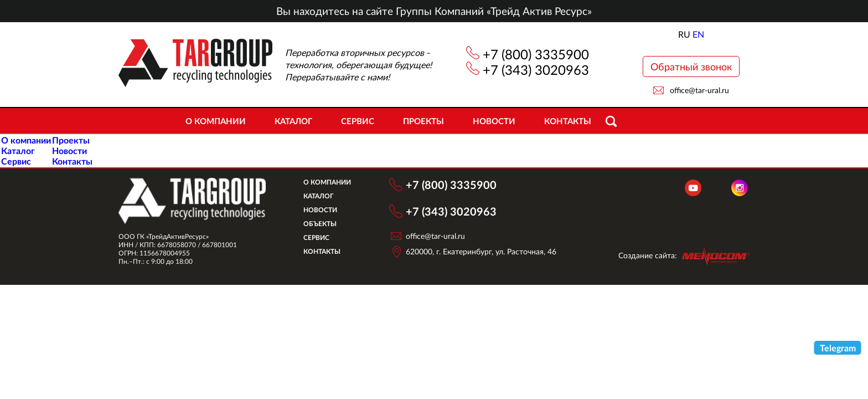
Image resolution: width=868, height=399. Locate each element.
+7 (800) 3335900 (536, 54)
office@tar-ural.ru (699, 90)
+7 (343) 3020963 (536, 70)
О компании (216, 121)
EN (698, 34)
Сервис (358, 121)
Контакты (568, 121)
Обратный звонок (691, 66)
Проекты (423, 121)
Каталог (293, 121)
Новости (494, 121)
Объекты (320, 224)
